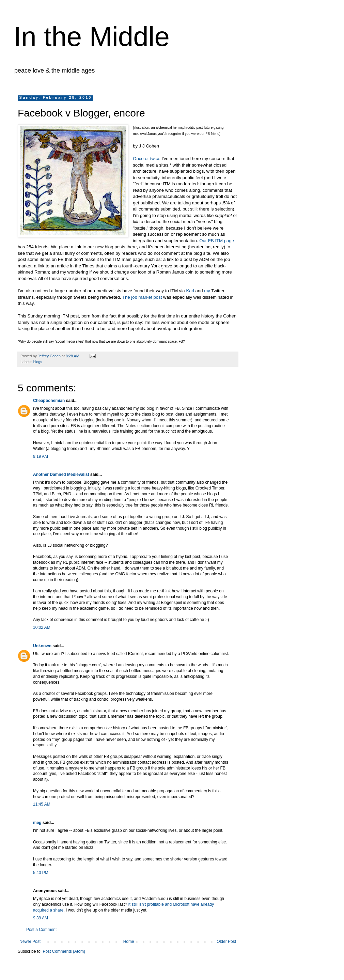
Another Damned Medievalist (61, 475)
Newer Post (30, 942)
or (147, 159)
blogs (38, 362)
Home (129, 942)
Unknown (42, 646)
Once (138, 159)
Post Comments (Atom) (64, 951)
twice (155, 159)
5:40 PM (41, 873)
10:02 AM (42, 627)
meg (37, 823)
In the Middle (92, 37)
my (207, 291)
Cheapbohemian (49, 401)
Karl (190, 291)
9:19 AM (41, 456)
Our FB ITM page (217, 241)
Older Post (226, 942)
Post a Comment (41, 930)
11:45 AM (42, 804)
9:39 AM (41, 918)
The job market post (142, 297)
